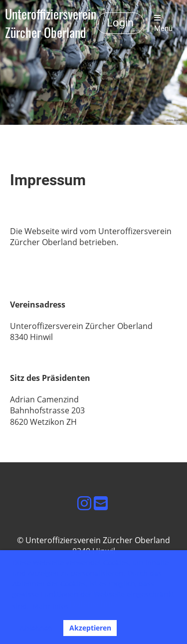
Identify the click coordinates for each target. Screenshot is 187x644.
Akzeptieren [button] (90, 628)
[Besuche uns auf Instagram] (84, 503)
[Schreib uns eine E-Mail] (101, 503)
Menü (163, 23)
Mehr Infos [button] (51, 606)
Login (120, 23)
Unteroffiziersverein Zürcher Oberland (51, 23)
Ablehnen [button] (36, 628)
